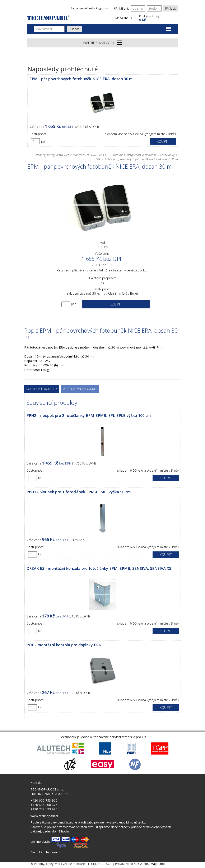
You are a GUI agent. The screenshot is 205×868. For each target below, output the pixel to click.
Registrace (103, 8)
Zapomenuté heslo (83, 8)
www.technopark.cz (45, 816)
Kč (126, 18)
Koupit (163, 141)
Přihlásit (171, 8)
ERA (98, 159)
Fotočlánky (167, 155)
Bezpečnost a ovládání (141, 155)
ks (40, 478)
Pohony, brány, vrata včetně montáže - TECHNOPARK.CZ (72, 155)
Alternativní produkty (80, 389)
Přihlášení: (121, 8)
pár (43, 141)
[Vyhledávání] (49, 29)
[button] (158, 18)
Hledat (74, 29)
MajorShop (158, 864)
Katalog (117, 155)
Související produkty (42, 389)
